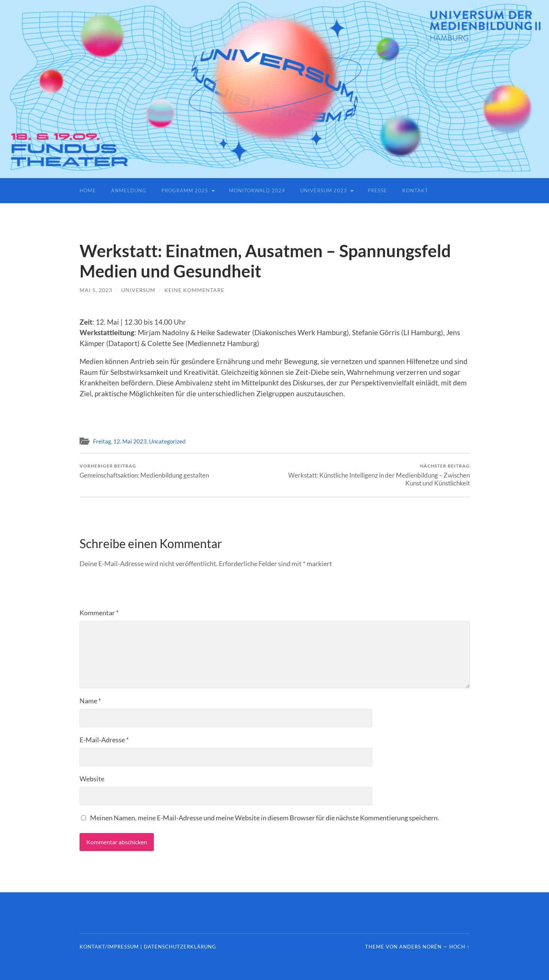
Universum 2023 (324, 190)
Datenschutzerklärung (180, 947)
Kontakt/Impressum (109, 947)
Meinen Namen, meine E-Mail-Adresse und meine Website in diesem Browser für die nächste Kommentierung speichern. (265, 818)
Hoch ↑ (459, 947)
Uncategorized (167, 441)
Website (92, 779)
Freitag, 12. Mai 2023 (120, 441)
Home (88, 190)
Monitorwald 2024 (257, 190)
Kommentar (99, 613)
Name (90, 701)
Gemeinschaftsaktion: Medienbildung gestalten (144, 471)
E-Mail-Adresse (104, 740)
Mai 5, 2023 (96, 290)
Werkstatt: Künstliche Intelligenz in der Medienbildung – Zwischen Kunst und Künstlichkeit (374, 475)
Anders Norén (420, 947)
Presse (378, 190)
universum (138, 290)
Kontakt (415, 190)
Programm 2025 (185, 190)
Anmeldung (129, 190)
